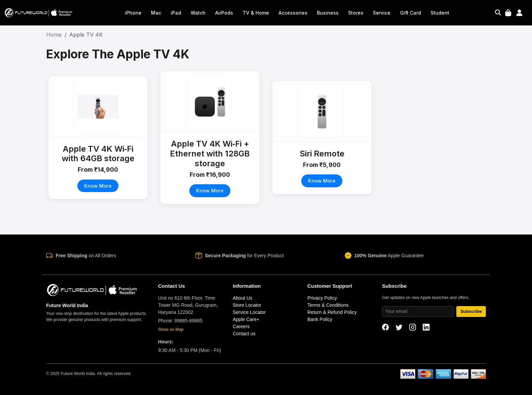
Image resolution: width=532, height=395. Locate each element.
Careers (241, 326)
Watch (198, 13)
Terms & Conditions (328, 305)
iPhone (133, 13)
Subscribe (471, 311)
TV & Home (256, 13)
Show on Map (171, 330)
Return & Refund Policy (332, 312)
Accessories (293, 13)
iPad (176, 13)
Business (328, 13)
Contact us (244, 334)
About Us (243, 298)
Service (382, 13)
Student (440, 13)
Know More (98, 186)
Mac (156, 13)
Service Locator (249, 312)
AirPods (224, 13)
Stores (356, 13)
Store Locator (247, 305)
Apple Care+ (246, 319)
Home (54, 35)
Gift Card (411, 13)
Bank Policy (320, 319)
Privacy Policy (322, 298)
